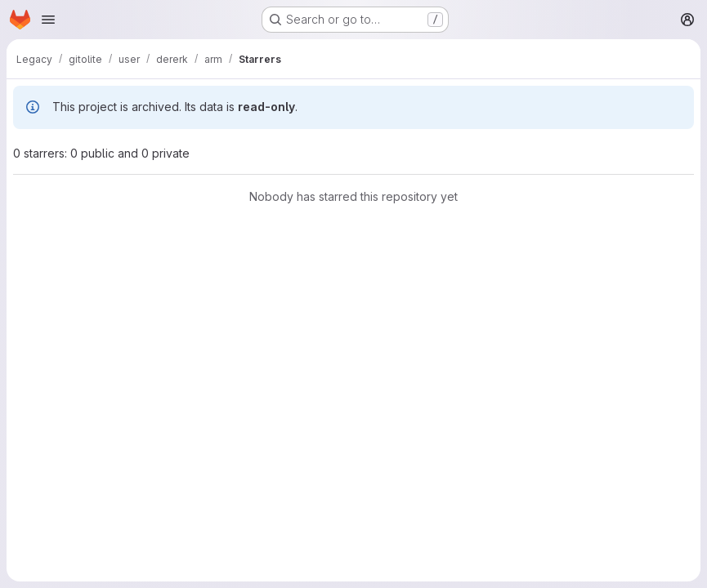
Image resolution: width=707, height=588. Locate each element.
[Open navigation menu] (48, 20)
